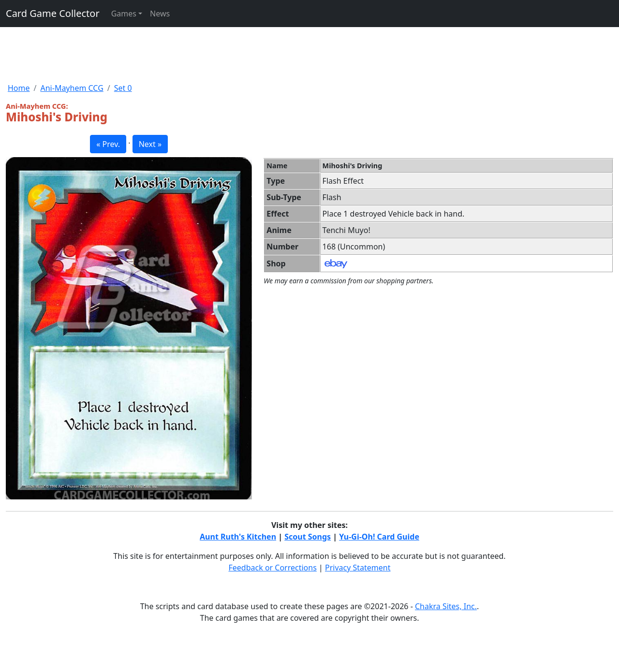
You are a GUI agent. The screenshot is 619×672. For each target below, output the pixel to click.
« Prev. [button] (108, 144)
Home (19, 88)
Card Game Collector (53, 13)
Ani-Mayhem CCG (72, 88)
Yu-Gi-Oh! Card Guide (379, 537)
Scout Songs (308, 537)
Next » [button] (150, 144)
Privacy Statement (358, 568)
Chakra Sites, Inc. (446, 606)
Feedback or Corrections (272, 568)
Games (124, 14)
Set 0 (123, 88)
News (160, 14)
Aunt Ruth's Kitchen (238, 537)
